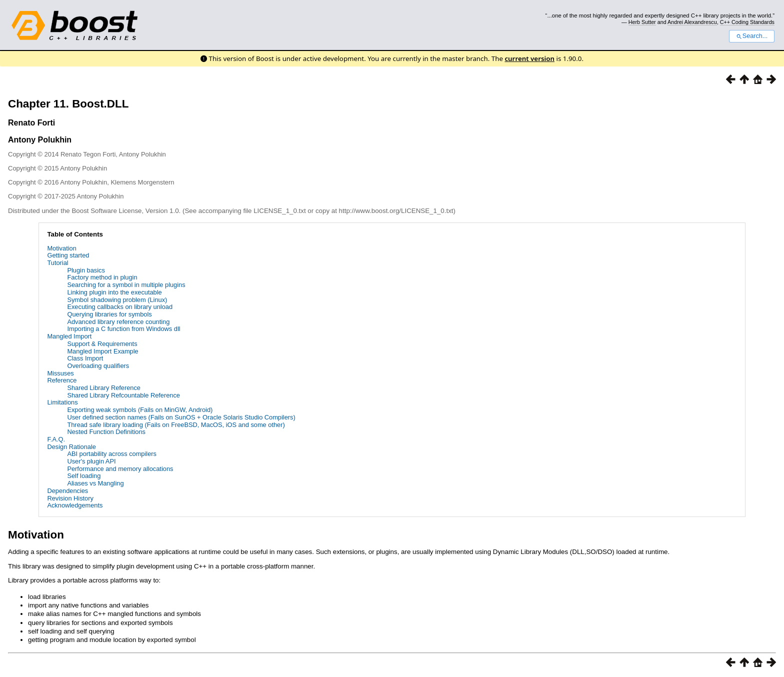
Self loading (84, 476)
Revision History (70, 498)
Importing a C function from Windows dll (123, 329)
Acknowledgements (75, 505)
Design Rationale (71, 447)
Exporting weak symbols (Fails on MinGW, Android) (140, 410)
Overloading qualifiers (98, 366)
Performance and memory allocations (120, 469)
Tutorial (57, 263)
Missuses (60, 373)
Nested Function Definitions (106, 432)
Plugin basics (86, 270)
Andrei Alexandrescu (692, 22)
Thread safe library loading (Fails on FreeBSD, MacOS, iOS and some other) (176, 425)
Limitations (62, 402)
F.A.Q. (56, 439)
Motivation (61, 248)
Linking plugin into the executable (114, 292)
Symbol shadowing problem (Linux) (117, 300)
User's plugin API (91, 461)
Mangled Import (69, 336)
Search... (752, 36)
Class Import (85, 358)
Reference (62, 380)
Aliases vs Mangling (95, 483)
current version (529, 58)
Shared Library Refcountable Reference (123, 395)
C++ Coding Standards (747, 22)
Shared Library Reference (104, 388)
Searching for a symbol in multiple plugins (126, 285)
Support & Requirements (102, 344)
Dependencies (67, 491)
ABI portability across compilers (112, 454)
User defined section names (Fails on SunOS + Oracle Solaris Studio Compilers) (181, 417)
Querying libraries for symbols (109, 314)
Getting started (68, 255)
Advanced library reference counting (118, 322)
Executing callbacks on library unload (120, 307)
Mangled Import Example (102, 351)
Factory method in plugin (102, 277)
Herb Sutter (642, 22)
